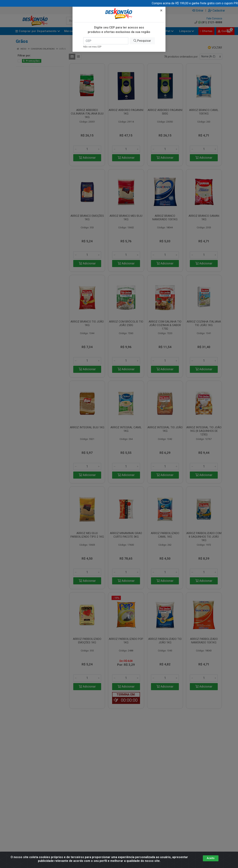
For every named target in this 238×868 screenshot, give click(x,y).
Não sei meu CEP (92, 45)
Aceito (211, 858)
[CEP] (106, 39)
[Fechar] (161, 9)
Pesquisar (142, 39)
